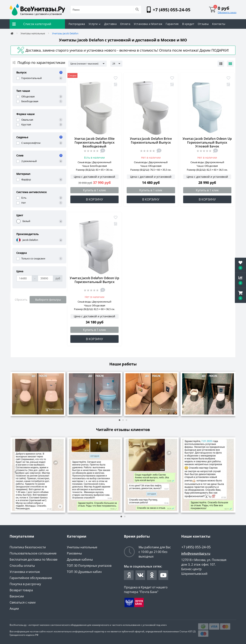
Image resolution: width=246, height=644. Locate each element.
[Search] (137, 10)
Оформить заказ (227, 12)
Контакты (219, 24)
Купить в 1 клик (94, 190)
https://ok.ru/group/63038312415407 (152, 575)
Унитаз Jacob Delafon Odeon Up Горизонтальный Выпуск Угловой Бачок (207, 142)
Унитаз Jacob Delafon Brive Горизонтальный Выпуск (151, 141)
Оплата (125, 24)
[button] (240, 295)
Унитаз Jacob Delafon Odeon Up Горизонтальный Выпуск (94, 280)
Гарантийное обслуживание (31, 578)
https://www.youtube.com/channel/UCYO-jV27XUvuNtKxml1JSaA (163, 575)
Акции (14, 609)
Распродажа (77, 24)
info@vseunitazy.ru (196, 554)
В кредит (188, 24)
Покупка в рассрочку (25, 584)
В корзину (94, 199)
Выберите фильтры (48, 300)
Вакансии (17, 596)
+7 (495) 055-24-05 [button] (196, 547)
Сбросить (21, 300)
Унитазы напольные (33, 33)
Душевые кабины (80, 559)
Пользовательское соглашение (33, 553)
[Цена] (24, 278)
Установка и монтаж (25, 572)
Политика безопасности (28, 547)
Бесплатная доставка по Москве (34, 559)
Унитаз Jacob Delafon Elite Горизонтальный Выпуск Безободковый (95, 142)
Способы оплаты (22, 566)
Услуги (95, 24)
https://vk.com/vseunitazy (140, 575)
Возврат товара (21, 590)
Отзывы (203, 24)
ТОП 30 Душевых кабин (84, 572)
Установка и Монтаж (148, 24)
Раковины (74, 553)
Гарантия (172, 24)
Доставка (110, 24)
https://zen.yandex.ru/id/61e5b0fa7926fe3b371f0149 (129, 575)
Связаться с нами (23, 602)
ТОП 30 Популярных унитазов (89, 566)
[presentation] (16, 396)
